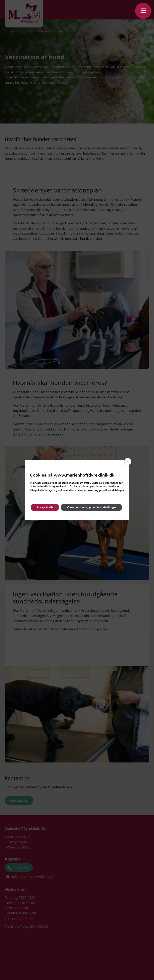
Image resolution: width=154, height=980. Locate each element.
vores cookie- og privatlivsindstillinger (101, 490)
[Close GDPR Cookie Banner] (128, 462)
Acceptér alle (45, 507)
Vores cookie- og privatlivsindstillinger (92, 507)
